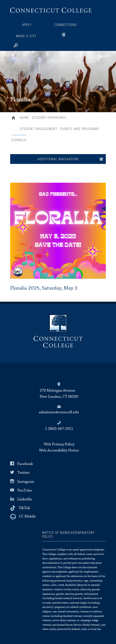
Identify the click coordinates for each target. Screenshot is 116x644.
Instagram (26, 481)
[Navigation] (67, 35)
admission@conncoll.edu (59, 412)
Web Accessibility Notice (59, 450)
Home (14, 118)
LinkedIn (25, 499)
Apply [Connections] (27, 25)
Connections (66, 25)
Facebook (25, 464)
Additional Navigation (58, 159)
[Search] (28, 45)
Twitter (24, 473)
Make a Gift (26, 36)
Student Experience (49, 118)
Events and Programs (80, 129)
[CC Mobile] (23, 517)
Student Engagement (39, 129)
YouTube (25, 490)
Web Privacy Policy (59, 444)
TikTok (24, 508)
